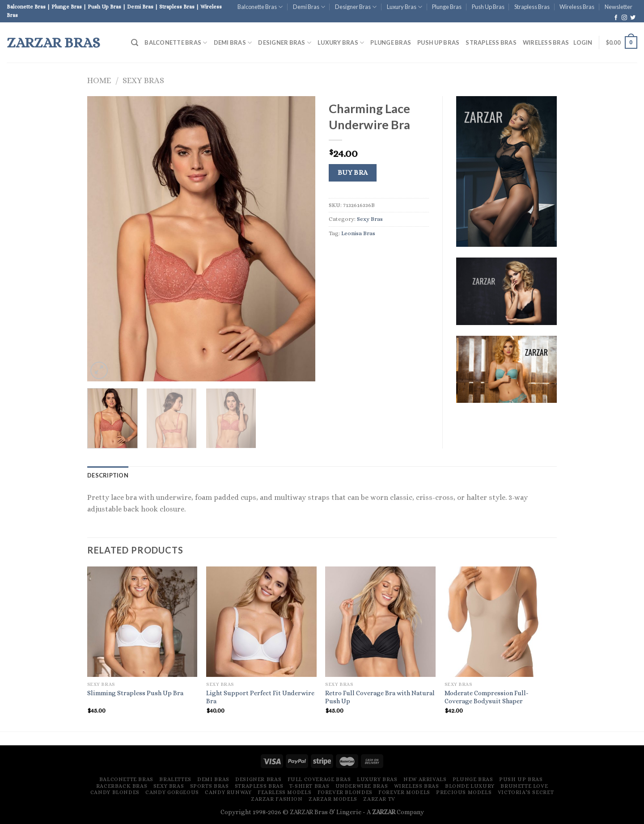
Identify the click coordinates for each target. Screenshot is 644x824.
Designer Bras (356, 7)
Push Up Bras (488, 7)
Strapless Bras (532, 7)
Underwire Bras (362, 786)
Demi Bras (309, 7)
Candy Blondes (115, 792)
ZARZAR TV (379, 799)
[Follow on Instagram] (624, 18)
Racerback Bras (122, 786)
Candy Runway (228, 792)
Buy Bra (353, 173)
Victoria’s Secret (526, 792)
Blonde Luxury (470, 786)
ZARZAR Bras (53, 42)
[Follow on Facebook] (616, 18)
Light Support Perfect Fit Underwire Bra (260, 697)
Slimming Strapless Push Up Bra (135, 693)
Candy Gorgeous (172, 792)
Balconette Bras (260, 7)
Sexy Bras (143, 80)
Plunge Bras (447, 7)
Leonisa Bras (358, 233)
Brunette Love (524, 786)
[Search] (135, 43)
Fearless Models (284, 792)
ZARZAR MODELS (333, 799)
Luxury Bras (405, 7)
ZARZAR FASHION (277, 799)
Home (99, 80)
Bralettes (175, 779)
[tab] (108, 475)
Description (108, 475)
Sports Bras (210, 786)
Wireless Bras (577, 7)
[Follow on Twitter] (633, 18)
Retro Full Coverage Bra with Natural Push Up (380, 697)
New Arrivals (425, 779)
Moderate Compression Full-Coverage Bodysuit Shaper (487, 697)
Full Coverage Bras (319, 779)
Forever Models (404, 792)
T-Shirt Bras (309, 786)
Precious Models (464, 792)
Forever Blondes (345, 792)
